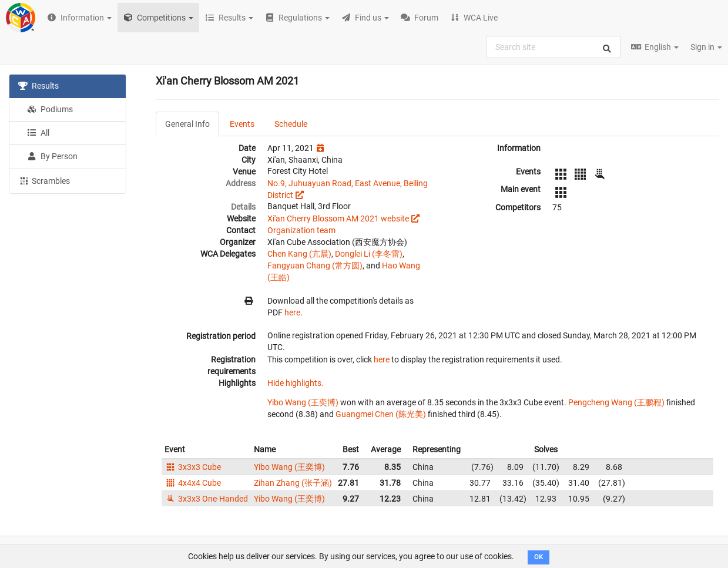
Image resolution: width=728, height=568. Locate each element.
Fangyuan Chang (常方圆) (315, 265)
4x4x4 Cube (193, 483)
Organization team (301, 230)
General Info (187, 124)
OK (539, 557)
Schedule (291, 124)
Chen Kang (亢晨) (299, 254)
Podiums (50, 109)
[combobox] (553, 47)
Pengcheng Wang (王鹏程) (616, 402)
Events (242, 124)
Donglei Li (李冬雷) (369, 254)
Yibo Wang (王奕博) (303, 402)
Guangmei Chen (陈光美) (381, 414)
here (292, 312)
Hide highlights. (296, 383)
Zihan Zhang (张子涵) (293, 483)
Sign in (706, 47)
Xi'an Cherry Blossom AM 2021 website (338, 219)
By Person (52, 156)
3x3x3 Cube (193, 467)
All (38, 133)
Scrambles (44, 180)
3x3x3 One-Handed (206, 499)
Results (38, 86)
